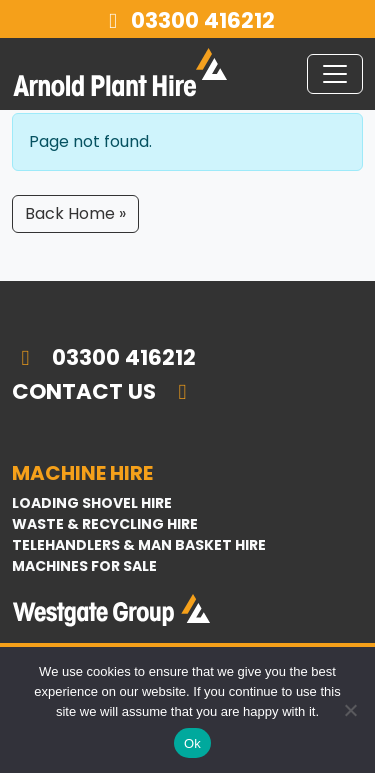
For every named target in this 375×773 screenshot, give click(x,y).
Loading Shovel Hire (92, 503)
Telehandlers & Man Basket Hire (139, 545)
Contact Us (104, 392)
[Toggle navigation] (335, 74)
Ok (192, 743)
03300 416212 (188, 20)
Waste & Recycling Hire (105, 524)
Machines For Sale (84, 566)
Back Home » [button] (75, 213)
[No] (350, 710)
